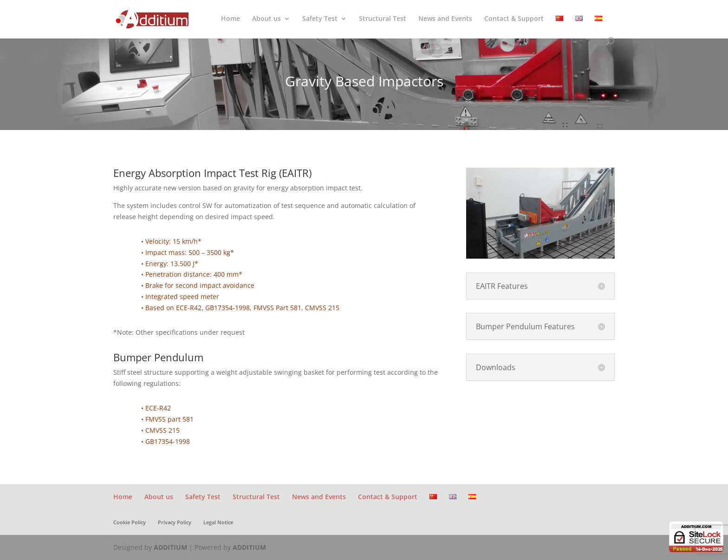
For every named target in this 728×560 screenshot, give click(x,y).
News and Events (445, 19)
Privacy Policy (175, 522)
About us (266, 19)
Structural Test (383, 19)
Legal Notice (218, 522)
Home (231, 19)
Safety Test (320, 19)
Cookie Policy (130, 522)
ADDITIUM (170, 547)
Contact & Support (514, 19)
